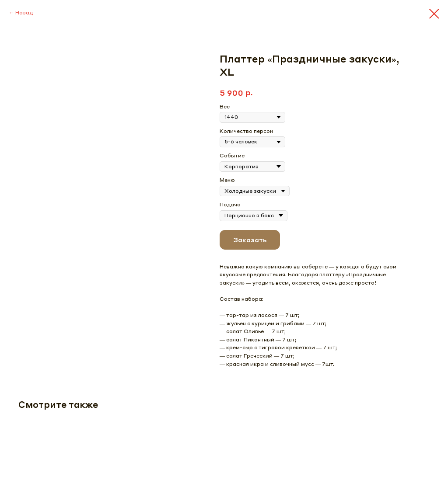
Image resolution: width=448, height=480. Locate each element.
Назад (24, 12)
